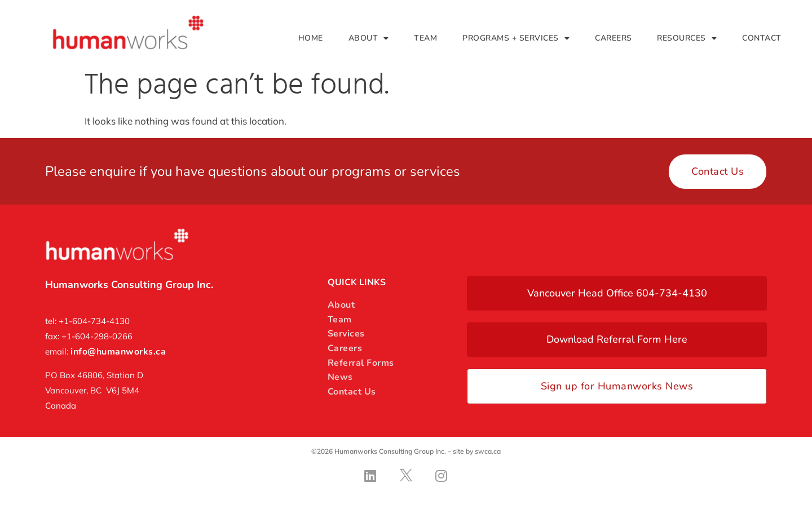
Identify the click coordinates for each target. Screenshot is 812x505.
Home (311, 38)
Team (425, 38)
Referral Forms (361, 363)
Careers (614, 38)
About (369, 38)
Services (346, 334)
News (340, 377)
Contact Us (352, 392)
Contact (762, 38)
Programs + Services (516, 38)
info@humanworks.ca (118, 352)
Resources (687, 38)
